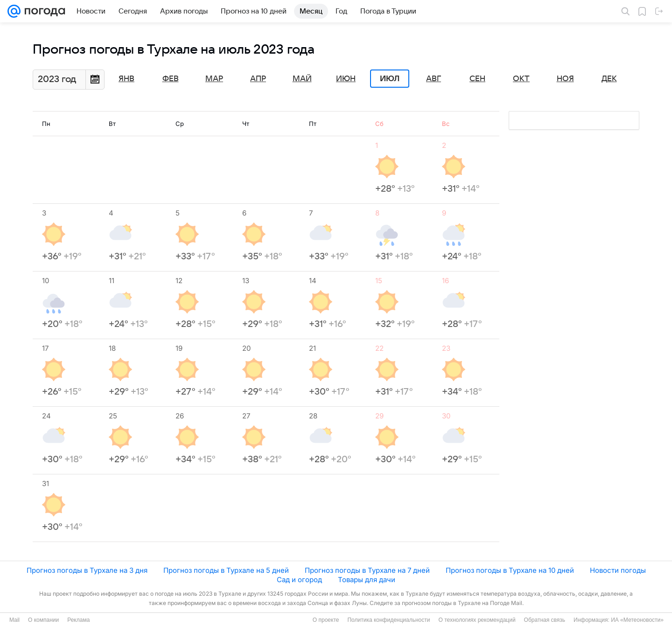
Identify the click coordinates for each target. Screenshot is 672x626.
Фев (171, 79)
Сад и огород (299, 580)
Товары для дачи (367, 580)
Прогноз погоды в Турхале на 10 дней (510, 570)
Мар (214, 79)
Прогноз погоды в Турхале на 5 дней (226, 570)
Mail (14, 620)
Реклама (78, 620)
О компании (43, 620)
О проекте (326, 620)
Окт (521, 79)
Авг (434, 79)
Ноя (565, 79)
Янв (126, 79)
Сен (477, 79)
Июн (346, 79)
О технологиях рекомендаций (477, 620)
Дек (609, 79)
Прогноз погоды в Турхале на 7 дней (367, 570)
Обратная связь (545, 620)
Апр (258, 79)
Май (302, 79)
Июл (390, 79)
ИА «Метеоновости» (637, 620)
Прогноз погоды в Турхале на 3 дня (87, 570)
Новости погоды (618, 570)
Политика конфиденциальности (388, 620)
